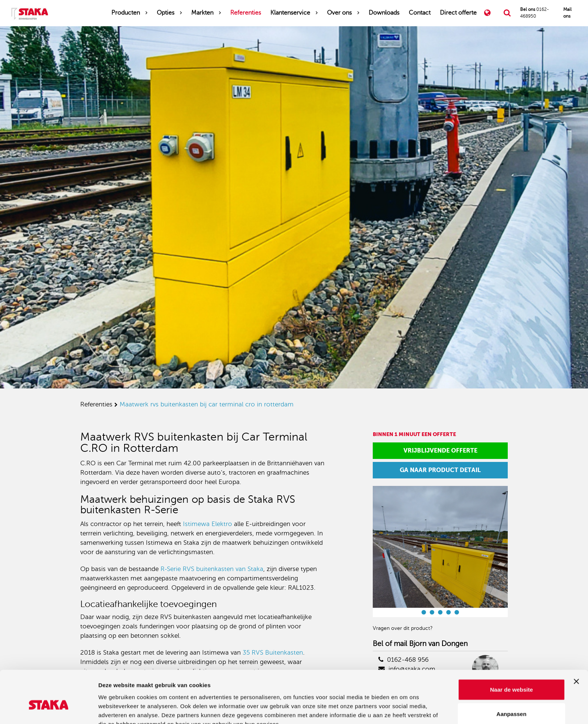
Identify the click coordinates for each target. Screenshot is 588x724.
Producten (126, 13)
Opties (166, 13)
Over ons (339, 13)
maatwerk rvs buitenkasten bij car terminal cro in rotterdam (207, 404)
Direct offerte (458, 13)
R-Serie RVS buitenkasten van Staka (212, 569)
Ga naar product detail (440, 470)
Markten (202, 13)
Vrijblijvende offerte (440, 450)
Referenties (246, 13)
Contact (420, 13)
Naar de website (511, 650)
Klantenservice (290, 13)
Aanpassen (511, 675)
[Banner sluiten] (576, 642)
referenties (96, 404)
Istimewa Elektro (208, 524)
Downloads (384, 13)
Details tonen (405, 709)
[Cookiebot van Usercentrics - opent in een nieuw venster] (49, 709)
